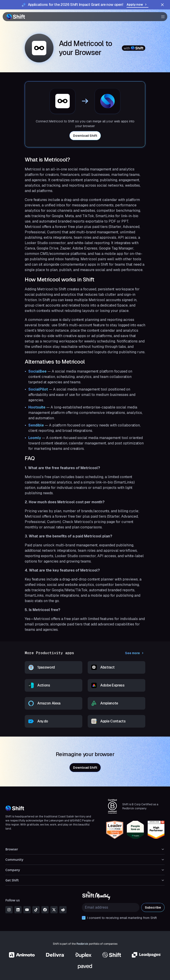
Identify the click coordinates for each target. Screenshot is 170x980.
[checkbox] (84, 918)
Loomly (35, 438)
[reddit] (63, 910)
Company (85, 870)
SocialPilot (38, 389)
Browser (85, 849)
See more (135, 653)
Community (85, 860)
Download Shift (85, 136)
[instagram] (9, 910)
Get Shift (85, 880)
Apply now (138, 4)
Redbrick (82, 944)
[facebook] (45, 910)
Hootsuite (37, 407)
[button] (161, 17)
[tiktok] (36, 910)
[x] (54, 910)
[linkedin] (18, 910)
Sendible (36, 425)
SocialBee (37, 371)
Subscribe (153, 907)
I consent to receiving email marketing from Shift (122, 918)
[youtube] (27, 910)
